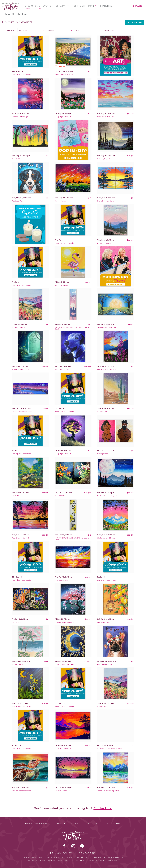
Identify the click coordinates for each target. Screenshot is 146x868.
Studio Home (32, 6)
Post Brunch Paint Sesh (106, 117)
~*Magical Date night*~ (20, 369)
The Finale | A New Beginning (108, 791)
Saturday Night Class (105, 159)
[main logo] (10, 3)
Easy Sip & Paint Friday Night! (65, 622)
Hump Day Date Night (105, 201)
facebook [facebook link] (64, 846)
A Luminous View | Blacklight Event (110, 749)
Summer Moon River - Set (107, 327)
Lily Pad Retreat (18, 496)
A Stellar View (102, 706)
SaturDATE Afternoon (20, 159)
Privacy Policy (61, 853)
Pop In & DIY (79, 6)
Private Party (68, 824)
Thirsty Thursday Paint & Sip (65, 75)
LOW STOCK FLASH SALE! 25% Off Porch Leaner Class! (72, 328)
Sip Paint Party (17, 664)
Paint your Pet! (17, 201)
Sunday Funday (60, 201)
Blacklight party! (103, 454)
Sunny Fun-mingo (61, 285)
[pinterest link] (82, 846)
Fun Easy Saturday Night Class (108, 496)
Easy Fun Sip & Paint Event (64, 664)
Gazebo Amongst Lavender (22, 412)
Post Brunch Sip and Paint (107, 369)
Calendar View (134, 22)
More (91, 6)
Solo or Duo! (17, 622)
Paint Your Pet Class (62, 369)
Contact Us (87, 853)
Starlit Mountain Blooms (106, 538)
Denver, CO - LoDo (33, 9)
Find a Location (35, 824)
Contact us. (103, 808)
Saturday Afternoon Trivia (21, 791)
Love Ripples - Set (61, 580)
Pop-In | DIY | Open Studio (22, 75)
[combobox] (31, 30)
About (93, 824)
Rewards (138, 6)
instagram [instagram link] (73, 846)
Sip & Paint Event (104, 622)
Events (47, 6)
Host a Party (62, 6)
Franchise (106, 6)
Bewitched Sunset (104, 243)
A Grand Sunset (103, 412)
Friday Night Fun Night (20, 117)
